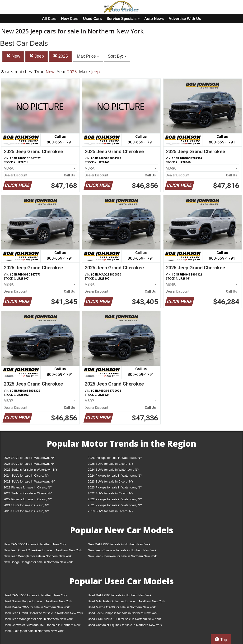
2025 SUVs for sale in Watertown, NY (29, 464)
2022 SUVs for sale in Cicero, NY (111, 493)
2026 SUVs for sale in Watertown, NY (29, 458)
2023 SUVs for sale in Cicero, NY (111, 481)
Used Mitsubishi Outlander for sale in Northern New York (126, 601)
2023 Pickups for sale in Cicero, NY (28, 487)
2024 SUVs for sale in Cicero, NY (26, 476)
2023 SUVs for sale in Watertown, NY (29, 481)
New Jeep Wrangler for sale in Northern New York (38, 556)
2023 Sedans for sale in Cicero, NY (28, 493)
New (13, 56)
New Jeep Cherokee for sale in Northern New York (122, 556)
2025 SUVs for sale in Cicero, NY (111, 464)
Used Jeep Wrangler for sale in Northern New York (38, 619)
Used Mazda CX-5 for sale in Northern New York (37, 607)
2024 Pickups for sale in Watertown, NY (115, 476)
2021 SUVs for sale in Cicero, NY (26, 505)
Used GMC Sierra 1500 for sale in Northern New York (124, 619)
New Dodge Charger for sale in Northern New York (38, 562)
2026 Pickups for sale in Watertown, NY (115, 458)
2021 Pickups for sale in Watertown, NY (115, 505)
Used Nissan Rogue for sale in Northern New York (38, 601)
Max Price (88, 56)
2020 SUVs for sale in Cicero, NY (26, 511)
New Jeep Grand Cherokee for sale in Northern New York (43, 550)
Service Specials (123, 19)
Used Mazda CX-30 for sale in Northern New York (122, 607)
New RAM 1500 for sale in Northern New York (35, 544)
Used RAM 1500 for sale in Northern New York (35, 595)
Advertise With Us (185, 19)
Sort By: (117, 56)
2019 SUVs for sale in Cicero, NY (111, 511)
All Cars (49, 19)
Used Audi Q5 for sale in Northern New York (34, 631)
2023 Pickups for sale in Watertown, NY (115, 487)
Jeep (37, 56)
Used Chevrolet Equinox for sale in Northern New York (125, 625)
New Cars (70, 19)
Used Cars (92, 19)
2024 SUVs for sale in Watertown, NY (113, 470)
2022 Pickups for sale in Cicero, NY (28, 499)
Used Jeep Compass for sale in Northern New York (123, 613)
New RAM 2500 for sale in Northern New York (119, 544)
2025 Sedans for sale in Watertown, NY (30, 470)
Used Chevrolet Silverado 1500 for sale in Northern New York (42, 626)
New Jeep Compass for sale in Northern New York (122, 550)
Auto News (154, 19)
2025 (60, 56)
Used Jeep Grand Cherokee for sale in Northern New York (43, 613)
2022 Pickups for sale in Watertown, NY (115, 499)
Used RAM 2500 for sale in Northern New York (120, 595)
